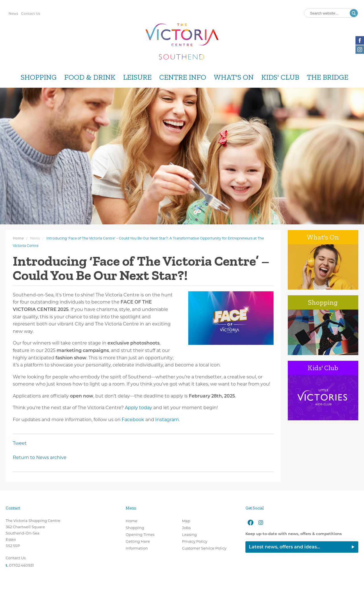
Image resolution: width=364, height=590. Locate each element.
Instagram (167, 420)
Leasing (189, 534)
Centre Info (183, 77)
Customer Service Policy (204, 548)
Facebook (133, 420)
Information (137, 548)
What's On (234, 77)
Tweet (20, 443)
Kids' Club (280, 77)
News (13, 14)
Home (18, 238)
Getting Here (138, 541)
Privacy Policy (195, 541)
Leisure (137, 77)
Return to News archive (40, 457)
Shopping (39, 77)
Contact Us (31, 14)
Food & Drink (90, 77)
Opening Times (140, 534)
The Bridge (328, 77)
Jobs (186, 528)
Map (186, 521)
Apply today (138, 408)
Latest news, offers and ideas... (285, 547)
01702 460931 (21, 565)
